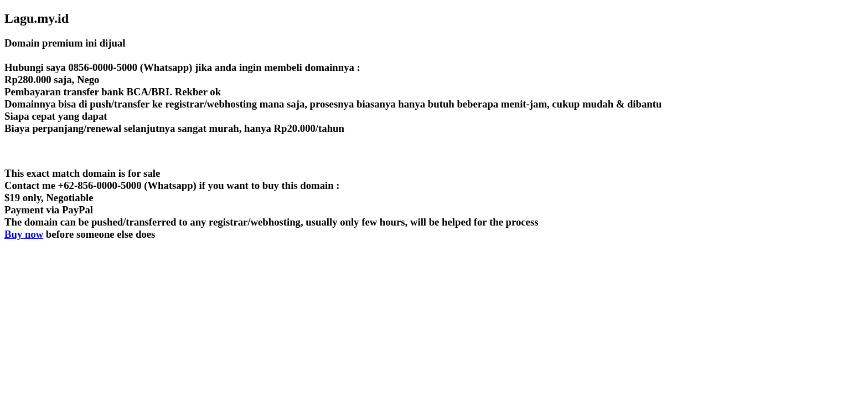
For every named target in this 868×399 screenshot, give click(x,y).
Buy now (24, 234)
